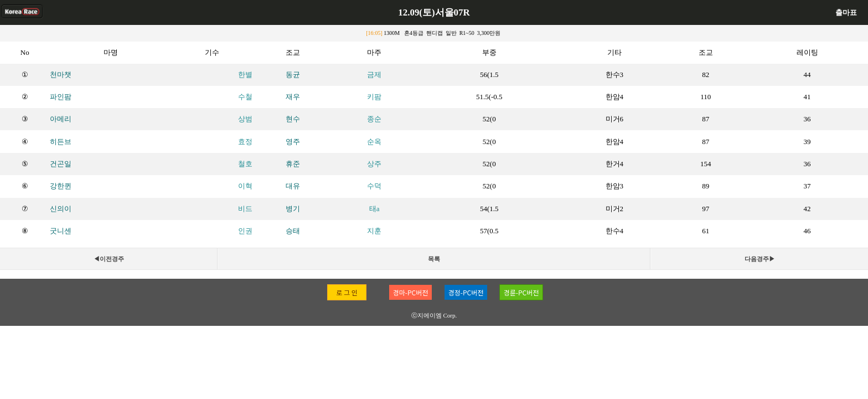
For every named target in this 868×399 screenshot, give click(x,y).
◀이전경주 (109, 259)
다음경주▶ (760, 259)
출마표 (846, 12)
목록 (434, 259)
